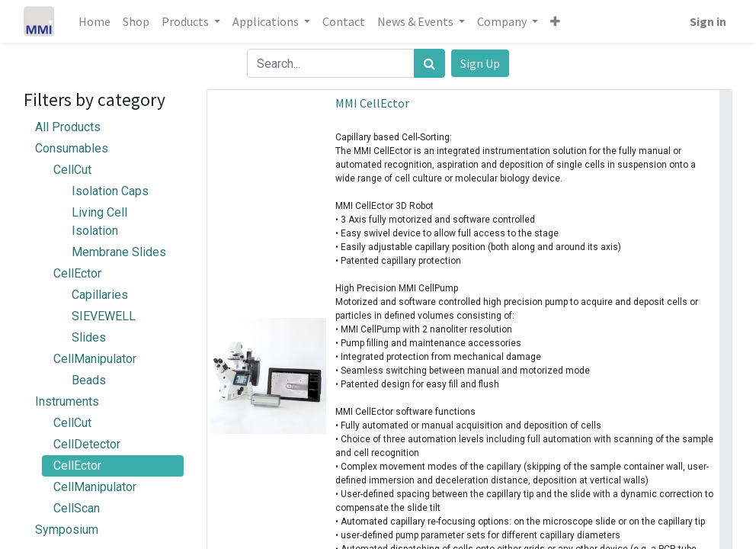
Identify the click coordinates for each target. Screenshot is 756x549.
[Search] (429, 63)
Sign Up (480, 63)
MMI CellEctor (372, 103)
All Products (68, 127)
